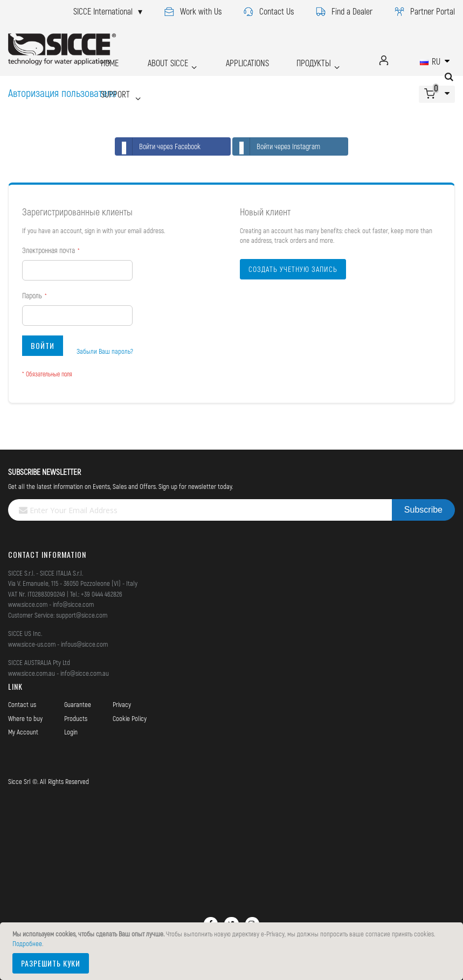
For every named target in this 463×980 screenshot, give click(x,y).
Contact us (22, 704)
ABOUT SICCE (154, 60)
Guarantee (78, 704)
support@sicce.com (82, 615)
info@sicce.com (73, 604)
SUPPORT (115, 77)
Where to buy (25, 718)
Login (71, 732)
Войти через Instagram (277, 146)
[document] (233, 951)
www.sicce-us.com (32, 644)
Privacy (122, 704)
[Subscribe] (423, 510)
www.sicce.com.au (32, 673)
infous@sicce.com (84, 644)
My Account (23, 732)
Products (76, 718)
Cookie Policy (130, 718)
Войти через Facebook (158, 146)
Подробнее (27, 943)
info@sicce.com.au (85, 673)
